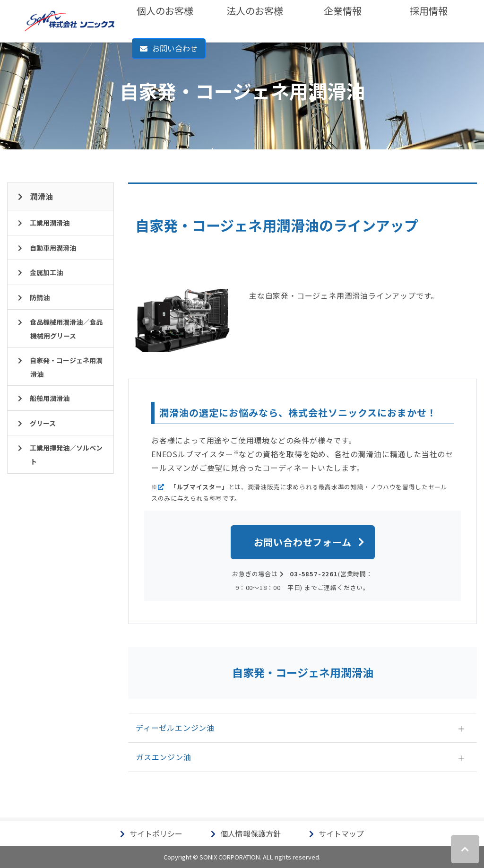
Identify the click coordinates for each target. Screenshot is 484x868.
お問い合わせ (175, 48)
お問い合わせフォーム (303, 542)
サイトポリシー (156, 833)
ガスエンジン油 (164, 757)
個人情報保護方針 (251, 833)
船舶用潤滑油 (50, 398)
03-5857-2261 (314, 574)
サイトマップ (341, 833)
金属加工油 (46, 272)
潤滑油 (42, 196)
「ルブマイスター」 (199, 487)
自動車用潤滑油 (53, 248)
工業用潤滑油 (50, 223)
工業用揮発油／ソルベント (66, 455)
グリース (43, 423)
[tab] (302, 728)
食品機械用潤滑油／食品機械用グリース (66, 329)
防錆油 (40, 297)
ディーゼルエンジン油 (175, 728)
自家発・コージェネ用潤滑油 (66, 367)
